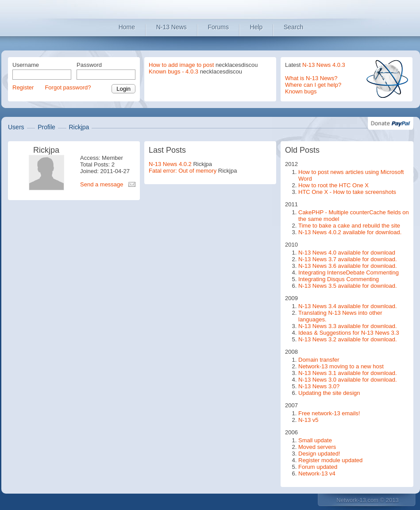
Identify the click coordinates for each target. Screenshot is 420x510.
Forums (218, 27)
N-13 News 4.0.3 (324, 65)
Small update (315, 440)
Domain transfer (319, 360)
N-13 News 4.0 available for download (347, 253)
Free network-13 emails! (329, 413)
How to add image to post (181, 65)
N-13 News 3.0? (319, 386)
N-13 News (171, 27)
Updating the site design (329, 393)
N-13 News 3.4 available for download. (348, 306)
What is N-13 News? (311, 78)
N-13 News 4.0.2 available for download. (350, 232)
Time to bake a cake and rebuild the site (349, 226)
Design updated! (319, 454)
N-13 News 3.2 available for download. (348, 339)
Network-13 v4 (317, 473)
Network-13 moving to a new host (341, 366)
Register (23, 87)
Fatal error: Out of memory (183, 171)
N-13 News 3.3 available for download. (348, 326)
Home (127, 27)
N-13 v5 (308, 420)
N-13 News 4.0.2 (170, 164)
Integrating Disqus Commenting (339, 279)
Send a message (102, 184)
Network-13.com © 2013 (367, 500)
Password (89, 65)
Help (256, 27)
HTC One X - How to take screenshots (347, 192)
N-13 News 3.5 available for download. (348, 286)
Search (293, 27)
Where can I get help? (313, 85)
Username (26, 65)
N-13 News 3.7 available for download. (348, 259)
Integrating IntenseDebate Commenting (349, 272)
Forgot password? (68, 87)
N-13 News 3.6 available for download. (348, 266)
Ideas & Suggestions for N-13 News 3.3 (349, 333)
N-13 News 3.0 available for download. (348, 380)
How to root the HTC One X (333, 185)
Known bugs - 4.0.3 (173, 71)
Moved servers (317, 447)
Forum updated (318, 467)
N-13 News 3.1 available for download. (348, 373)
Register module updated (330, 460)
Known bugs (301, 91)
